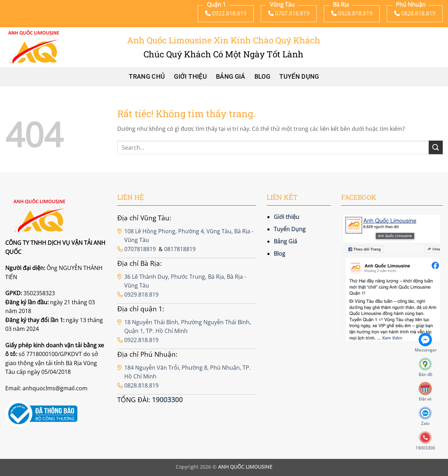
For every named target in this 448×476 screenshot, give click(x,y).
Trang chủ (147, 77)
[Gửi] (436, 147)
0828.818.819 (141, 385)
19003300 (167, 400)
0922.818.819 (141, 340)
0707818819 (140, 249)
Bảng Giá (231, 77)
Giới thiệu (190, 77)
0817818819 (180, 249)
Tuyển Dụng (299, 77)
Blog (262, 77)
